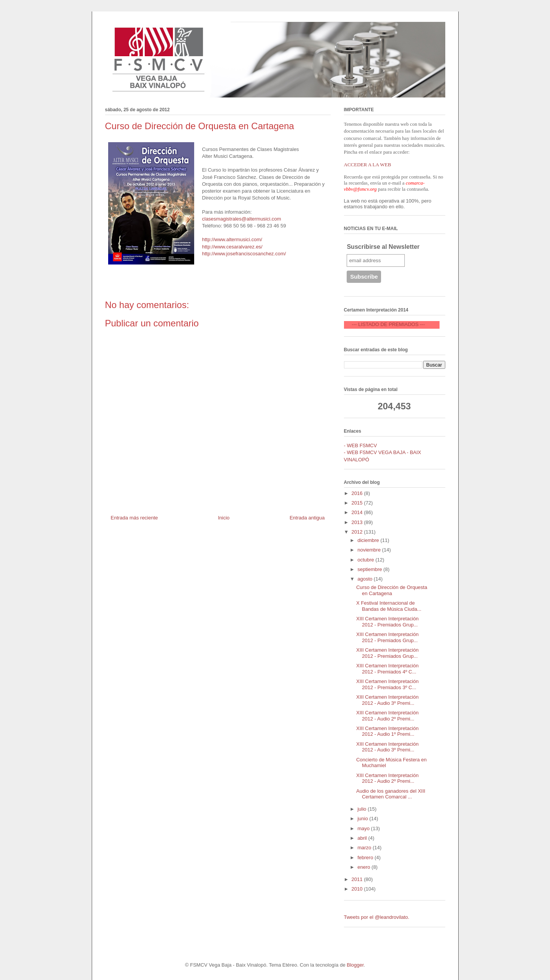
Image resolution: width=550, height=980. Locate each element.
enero (364, 867)
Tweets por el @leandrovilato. (377, 917)
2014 (358, 512)
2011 (358, 879)
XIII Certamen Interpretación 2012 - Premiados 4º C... (387, 669)
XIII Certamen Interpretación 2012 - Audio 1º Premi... (387, 731)
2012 (358, 532)
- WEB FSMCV (361, 445)
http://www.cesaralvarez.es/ (232, 247)
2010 (358, 889)
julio (363, 809)
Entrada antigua (307, 518)
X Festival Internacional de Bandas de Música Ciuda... (389, 606)
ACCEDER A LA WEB (368, 165)
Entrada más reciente (135, 518)
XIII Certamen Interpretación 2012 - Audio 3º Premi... (387, 700)
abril (363, 838)
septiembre (370, 569)
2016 (358, 493)
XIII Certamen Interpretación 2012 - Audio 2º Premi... (387, 716)
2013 (358, 522)
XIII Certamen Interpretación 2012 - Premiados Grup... (387, 622)
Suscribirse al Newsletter (383, 247)
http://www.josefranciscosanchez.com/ (244, 254)
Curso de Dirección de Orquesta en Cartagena (392, 590)
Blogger (355, 965)
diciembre (369, 540)
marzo (365, 848)
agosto (366, 579)
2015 (358, 503)
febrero (366, 857)
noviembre (370, 550)
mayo (364, 828)
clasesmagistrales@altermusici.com (242, 219)
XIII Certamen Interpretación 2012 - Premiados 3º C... (387, 684)
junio (363, 819)
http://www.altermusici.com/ (232, 239)
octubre (366, 560)
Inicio (224, 518)
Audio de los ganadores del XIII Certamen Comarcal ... (391, 794)
